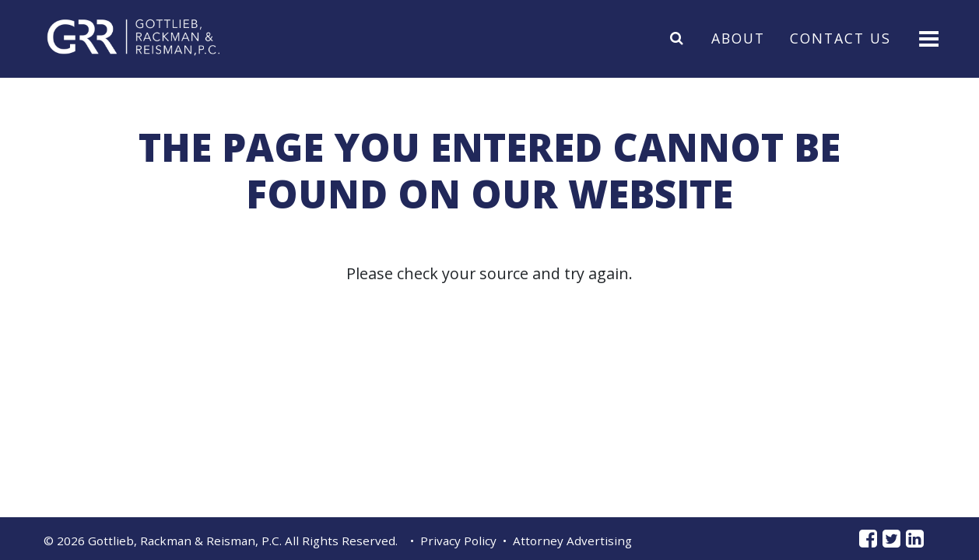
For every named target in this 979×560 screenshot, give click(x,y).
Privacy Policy (458, 541)
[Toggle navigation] (927, 38)
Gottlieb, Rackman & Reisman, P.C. (185, 541)
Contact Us (840, 37)
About (738, 37)
